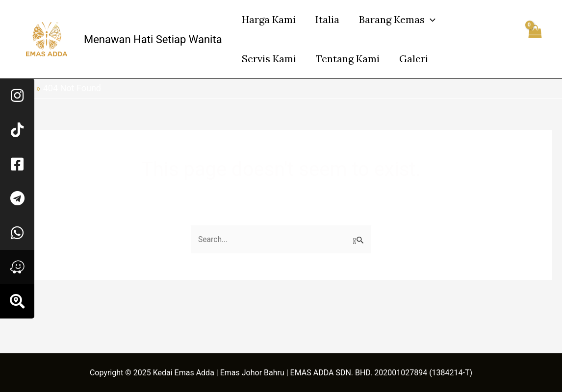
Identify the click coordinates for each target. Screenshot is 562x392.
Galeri (414, 59)
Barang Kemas (397, 20)
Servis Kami (269, 59)
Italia (327, 19)
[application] (430, 20)
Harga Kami (269, 19)
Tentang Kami (348, 59)
